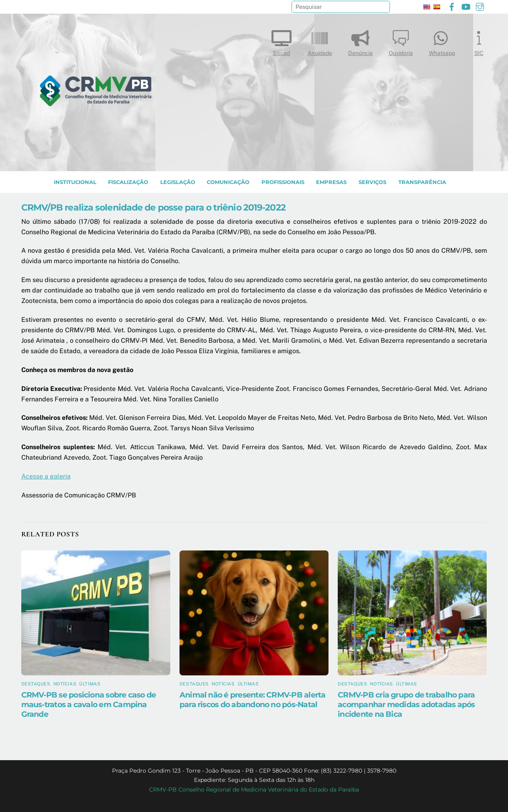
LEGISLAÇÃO (178, 182)
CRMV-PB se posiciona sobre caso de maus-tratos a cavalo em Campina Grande (89, 704)
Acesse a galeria (46, 476)
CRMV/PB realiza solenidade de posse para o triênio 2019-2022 (153, 207)
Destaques (36, 684)
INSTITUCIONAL (75, 182)
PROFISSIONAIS (283, 182)
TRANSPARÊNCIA (422, 182)
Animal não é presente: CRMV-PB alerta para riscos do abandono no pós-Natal (253, 700)
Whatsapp (442, 41)
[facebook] (452, 6)
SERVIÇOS (372, 182)
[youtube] (466, 6)
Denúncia (360, 41)
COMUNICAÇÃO (228, 182)
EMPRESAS (331, 182)
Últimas (90, 684)
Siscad (282, 41)
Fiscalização (128, 182)
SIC (479, 41)
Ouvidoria (401, 41)
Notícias (65, 684)
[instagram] (480, 6)
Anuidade (320, 41)
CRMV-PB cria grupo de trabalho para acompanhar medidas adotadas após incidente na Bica (406, 704)
